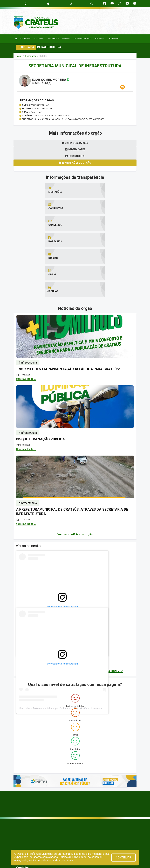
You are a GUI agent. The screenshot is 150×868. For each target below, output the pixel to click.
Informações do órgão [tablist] (75, 163)
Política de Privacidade (73, 857)
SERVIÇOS (66, 39)
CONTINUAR (124, 858)
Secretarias (31, 56)
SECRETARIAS (53, 39)
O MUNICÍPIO (39, 39)
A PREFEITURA (26, 39)
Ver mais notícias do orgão (75, 485)
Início (19, 56)
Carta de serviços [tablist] (75, 143)
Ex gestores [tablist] (75, 156)
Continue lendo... (26, 329)
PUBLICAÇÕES (100, 39)
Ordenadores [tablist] (75, 149)
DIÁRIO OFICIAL (114, 39)
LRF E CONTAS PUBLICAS (83, 39)
